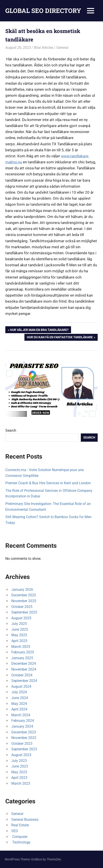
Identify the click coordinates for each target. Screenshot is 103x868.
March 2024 (21, 715)
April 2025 (19, 641)
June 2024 (20, 698)
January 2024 (22, 726)
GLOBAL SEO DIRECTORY (43, 11)
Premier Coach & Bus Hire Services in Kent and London (48, 483)
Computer (19, 837)
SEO (15, 831)
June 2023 (20, 766)
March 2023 (21, 783)
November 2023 (24, 738)
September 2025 (24, 612)
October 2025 (22, 607)
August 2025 (21, 618)
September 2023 (24, 749)
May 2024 (19, 704)
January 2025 (22, 658)
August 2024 (21, 686)
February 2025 (23, 652)
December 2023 (24, 732)
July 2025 (19, 624)
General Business (25, 820)
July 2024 (19, 692)
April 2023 (19, 778)
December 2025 (24, 595)
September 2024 (24, 681)
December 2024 (24, 664)
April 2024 (19, 709)
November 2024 (24, 669)
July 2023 (19, 761)
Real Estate (20, 825)
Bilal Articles (44, 48)
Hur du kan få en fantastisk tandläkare (60, 338)
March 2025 (21, 647)
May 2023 (19, 772)
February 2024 (23, 721)
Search (11, 430)
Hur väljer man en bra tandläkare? (39, 330)
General (62, 48)
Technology (21, 842)
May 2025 (19, 635)
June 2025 (20, 629)
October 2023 (22, 744)
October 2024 (22, 675)
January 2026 (22, 590)
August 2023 (21, 755)
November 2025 (24, 601)
